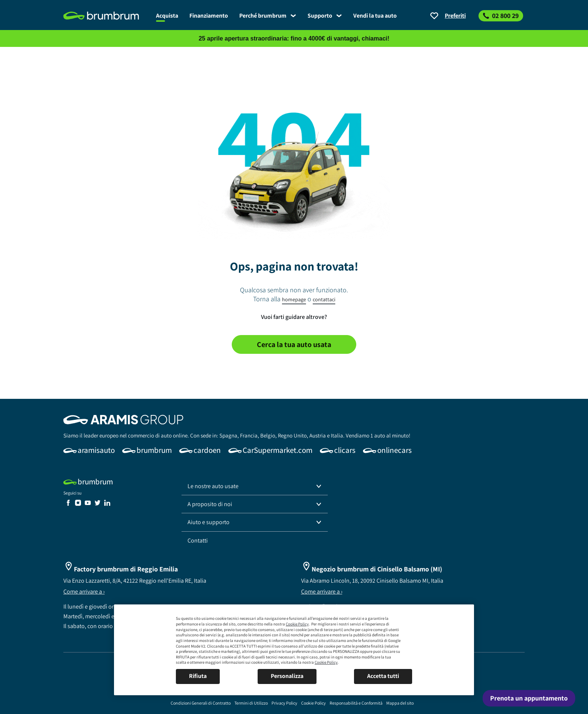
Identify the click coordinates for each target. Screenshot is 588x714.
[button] (255, 486)
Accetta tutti (383, 676)
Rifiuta (198, 676)
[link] (107, 16)
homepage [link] (294, 299)
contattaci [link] (324, 299)
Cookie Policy (297, 624)
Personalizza (287, 676)
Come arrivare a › (84, 591)
